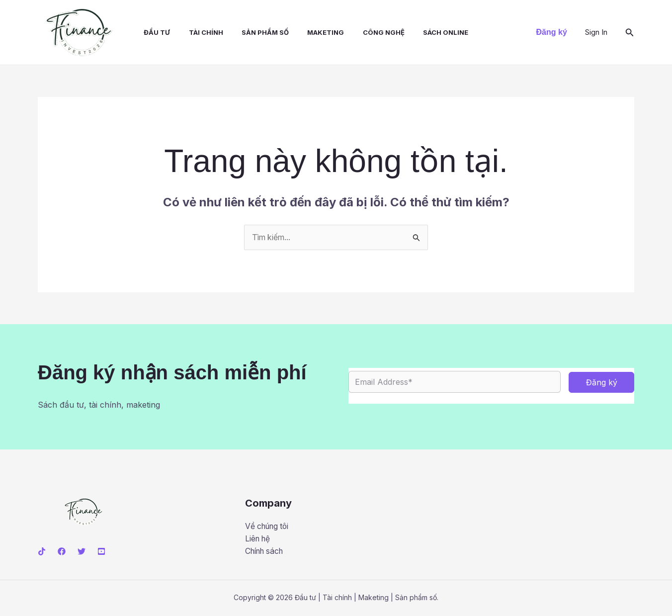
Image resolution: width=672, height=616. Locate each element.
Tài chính (197, 32)
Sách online (426, 32)
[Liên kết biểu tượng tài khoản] (596, 32)
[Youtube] (101, 551)
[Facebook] (62, 551)
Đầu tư (150, 32)
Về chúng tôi (269, 526)
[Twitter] (82, 551)
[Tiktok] (42, 551)
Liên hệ (259, 539)
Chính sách (266, 551)
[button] (552, 32)
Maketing (311, 32)
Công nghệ (366, 32)
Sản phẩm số (253, 32)
